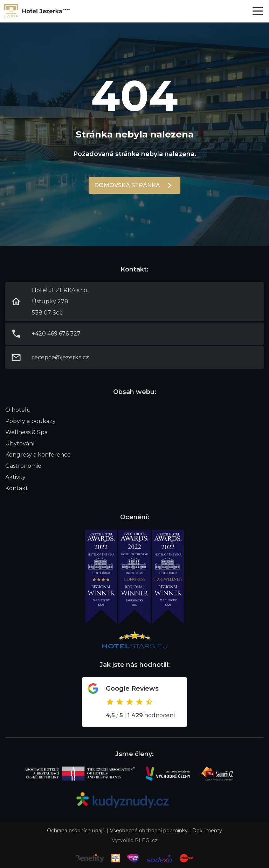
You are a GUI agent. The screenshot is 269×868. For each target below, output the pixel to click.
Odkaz (134, 702)
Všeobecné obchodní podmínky (149, 831)
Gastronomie (23, 466)
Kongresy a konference (38, 455)
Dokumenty (207, 831)
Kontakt (17, 488)
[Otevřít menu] (258, 11)
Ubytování (20, 443)
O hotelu (18, 410)
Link (37, 11)
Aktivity (15, 477)
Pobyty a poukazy (30, 421)
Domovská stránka (127, 185)
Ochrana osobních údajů (76, 831)
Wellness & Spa (26, 432)
